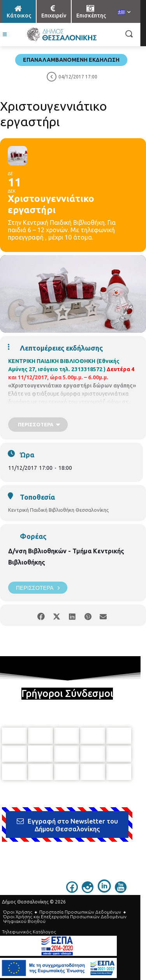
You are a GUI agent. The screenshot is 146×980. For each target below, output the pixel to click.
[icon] (72, 891)
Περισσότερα (38, 588)
